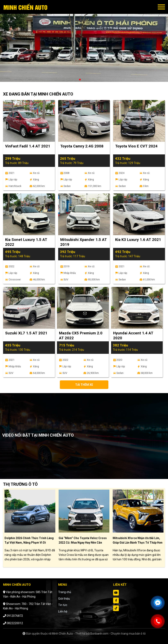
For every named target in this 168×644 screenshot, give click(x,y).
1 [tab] (80, 80)
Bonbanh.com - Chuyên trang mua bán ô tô (118, 634)
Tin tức (63, 605)
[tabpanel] (84, 43)
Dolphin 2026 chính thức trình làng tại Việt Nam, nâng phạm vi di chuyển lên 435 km (29, 543)
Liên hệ (63, 611)
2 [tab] (84, 80)
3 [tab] (88, 80)
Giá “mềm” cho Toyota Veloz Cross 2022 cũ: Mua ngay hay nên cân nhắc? (83, 543)
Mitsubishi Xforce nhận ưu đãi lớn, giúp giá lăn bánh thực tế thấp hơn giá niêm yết (138, 543)
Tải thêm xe (84, 385)
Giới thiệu (64, 599)
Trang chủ (65, 592)
